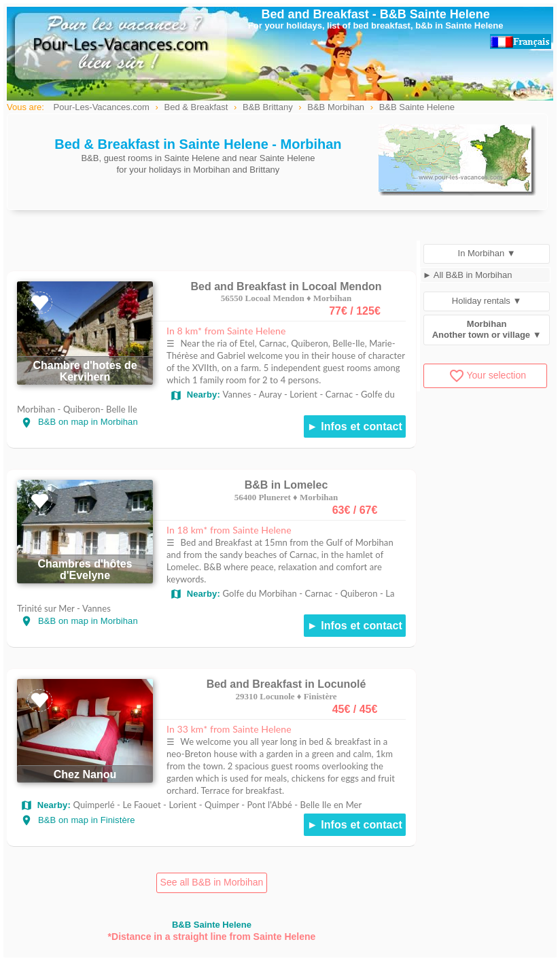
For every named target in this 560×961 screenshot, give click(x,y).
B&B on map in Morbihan (79, 422)
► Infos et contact (355, 426)
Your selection (487, 375)
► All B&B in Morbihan (467, 275)
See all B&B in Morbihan (212, 882)
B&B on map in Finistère (77, 820)
